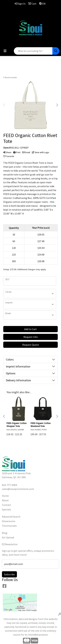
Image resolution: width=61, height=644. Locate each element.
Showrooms (9, 521)
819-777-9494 (31, 13)
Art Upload (8, 537)
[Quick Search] (33, 51)
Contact (7, 505)
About (5, 500)
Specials (7, 509)
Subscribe (9, 574)
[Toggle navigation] (5, 51)
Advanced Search (11, 517)
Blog (5, 533)
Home (5, 496)
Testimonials (9, 526)
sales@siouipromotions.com (30, 17)
